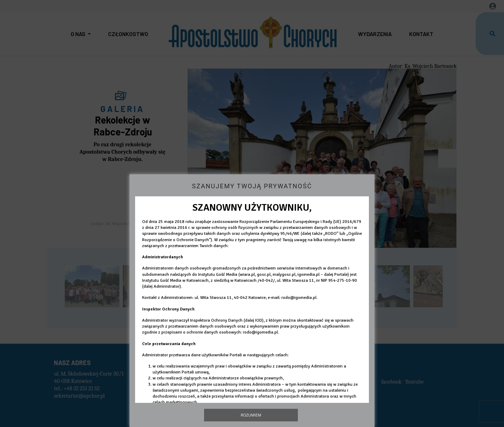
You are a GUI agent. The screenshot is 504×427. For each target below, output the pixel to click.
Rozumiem (251, 415)
